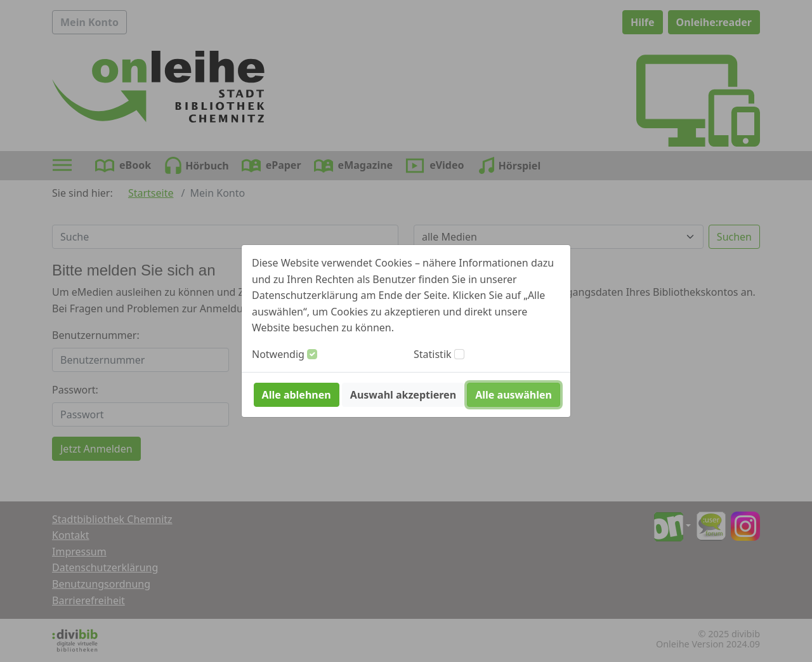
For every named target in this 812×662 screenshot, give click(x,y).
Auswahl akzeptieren (403, 395)
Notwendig (278, 354)
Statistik (433, 354)
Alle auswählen (514, 395)
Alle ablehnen (297, 395)
